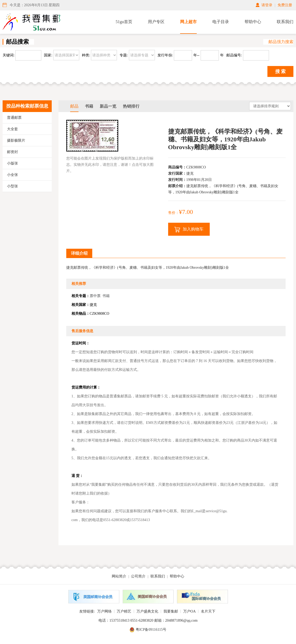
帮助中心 (253, 22)
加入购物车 (189, 230)
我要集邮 (171, 611)
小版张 (12, 163)
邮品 (74, 106)
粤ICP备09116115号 (151, 630)
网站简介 (119, 576)
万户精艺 (124, 611)
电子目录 (221, 22)
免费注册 (285, 5)
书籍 (89, 106)
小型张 (12, 186)
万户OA (189, 611)
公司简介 (138, 576)
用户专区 (156, 22)
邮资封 (12, 152)
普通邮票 (14, 118)
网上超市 (188, 22)
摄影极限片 (16, 140)
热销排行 (131, 106)
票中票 (95, 296)
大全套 (12, 129)
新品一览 (108, 106)
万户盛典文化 (147, 611)
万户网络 (104, 611)
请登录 (267, 5)
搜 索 (281, 71)
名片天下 (208, 611)
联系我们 (285, 22)
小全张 (12, 175)
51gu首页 (124, 22)
